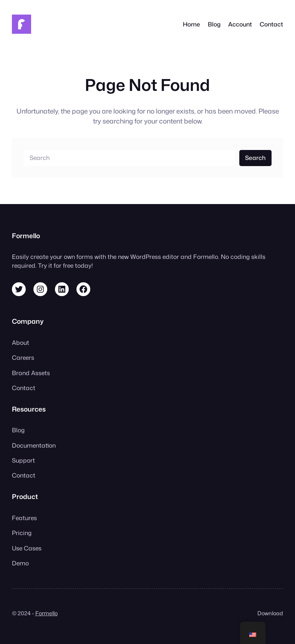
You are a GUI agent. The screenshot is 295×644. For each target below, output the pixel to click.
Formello (46, 613)
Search (255, 158)
